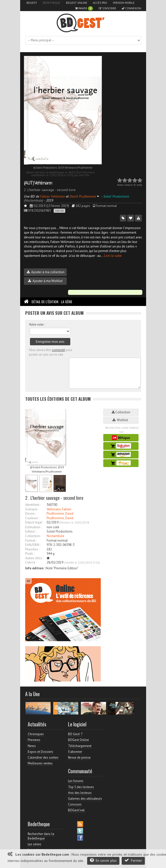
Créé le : (31, 562)
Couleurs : (32, 518)
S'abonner (75, 752)
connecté (58, 350)
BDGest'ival (76, 810)
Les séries (35, 844)
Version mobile (124, 3)
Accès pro (100, 3)
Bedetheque (52, 3)
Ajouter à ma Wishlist (45, 281)
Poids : (30, 554)
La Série (67, 302)
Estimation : (33, 527)
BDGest (32, 3)
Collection (121, 412)
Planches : (32, 549)
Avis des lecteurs (80, 793)
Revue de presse (79, 757)
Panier (84, 8)
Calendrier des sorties (43, 757)
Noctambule (55, 536)
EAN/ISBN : (33, 545)
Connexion (131, 8)
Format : (31, 540)
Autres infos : (34, 558)
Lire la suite (113, 256)
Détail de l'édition (45, 302)
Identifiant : (33, 505)
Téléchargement (80, 746)
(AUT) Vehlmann (38, 183)
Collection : (33, 536)
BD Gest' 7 (75, 734)
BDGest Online (77, 3)
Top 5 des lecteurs (81, 787)
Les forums (76, 781)
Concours (75, 804)
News (32, 746)
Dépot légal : (34, 522)
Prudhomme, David (60, 514)
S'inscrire (107, 8)
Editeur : (31, 531)
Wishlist (121, 420)
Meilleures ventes (40, 763)
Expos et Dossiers (40, 752)
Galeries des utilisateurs (85, 799)
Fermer (133, 860)
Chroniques (36, 734)
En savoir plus (103, 860)
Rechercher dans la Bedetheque (41, 836)
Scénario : (32, 509)
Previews (34, 740)
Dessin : (31, 514)
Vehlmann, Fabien (59, 509)
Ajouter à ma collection (46, 272)
